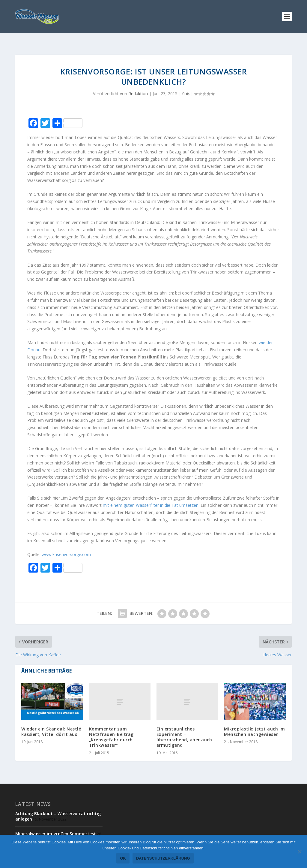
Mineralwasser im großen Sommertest (56, 824)
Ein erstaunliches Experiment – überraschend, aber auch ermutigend (184, 727)
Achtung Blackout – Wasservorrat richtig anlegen (58, 807)
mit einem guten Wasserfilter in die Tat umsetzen (151, 496)
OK (123, 858)
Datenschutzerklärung (163, 858)
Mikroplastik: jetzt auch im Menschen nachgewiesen (255, 722)
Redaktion (138, 84)
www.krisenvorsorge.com (66, 545)
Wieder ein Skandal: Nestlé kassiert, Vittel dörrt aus (51, 722)
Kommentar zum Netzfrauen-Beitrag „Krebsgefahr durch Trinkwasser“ (111, 727)
